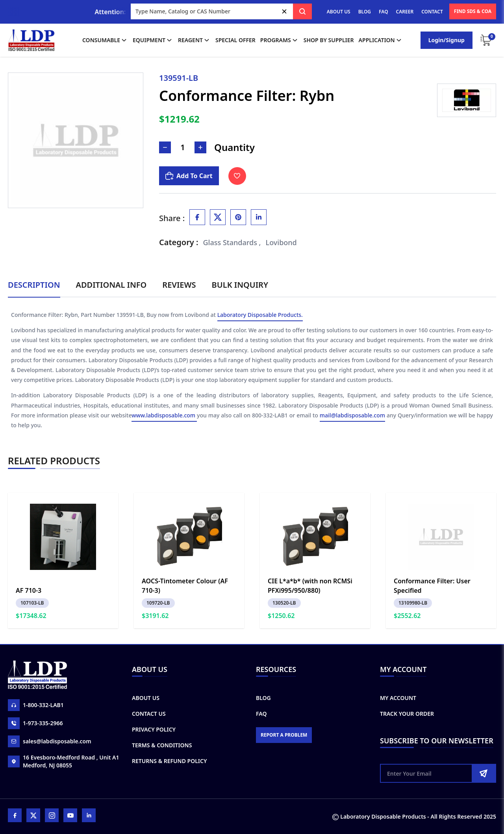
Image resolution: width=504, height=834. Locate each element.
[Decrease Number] (165, 147)
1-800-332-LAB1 (36, 705)
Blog (263, 698)
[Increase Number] (200, 147)
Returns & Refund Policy (169, 761)
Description (34, 285)
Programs (280, 40)
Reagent (194, 40)
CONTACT (432, 12)
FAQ (383, 12)
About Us (146, 698)
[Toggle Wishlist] (237, 176)
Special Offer (235, 40)
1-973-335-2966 (35, 723)
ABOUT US (339, 12)
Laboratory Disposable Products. (260, 316)
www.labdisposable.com (164, 416)
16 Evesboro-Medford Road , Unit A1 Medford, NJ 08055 (63, 761)
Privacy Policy (154, 729)
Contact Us (149, 714)
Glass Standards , (232, 242)
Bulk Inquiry (240, 285)
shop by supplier (329, 40)
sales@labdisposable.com (50, 741)
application (381, 40)
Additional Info (111, 285)
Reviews (179, 285)
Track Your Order (407, 714)
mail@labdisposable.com (352, 416)
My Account (398, 698)
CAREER (405, 12)
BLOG (365, 12)
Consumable (105, 40)
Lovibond (281, 242)
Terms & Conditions (162, 745)
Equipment (153, 40)
